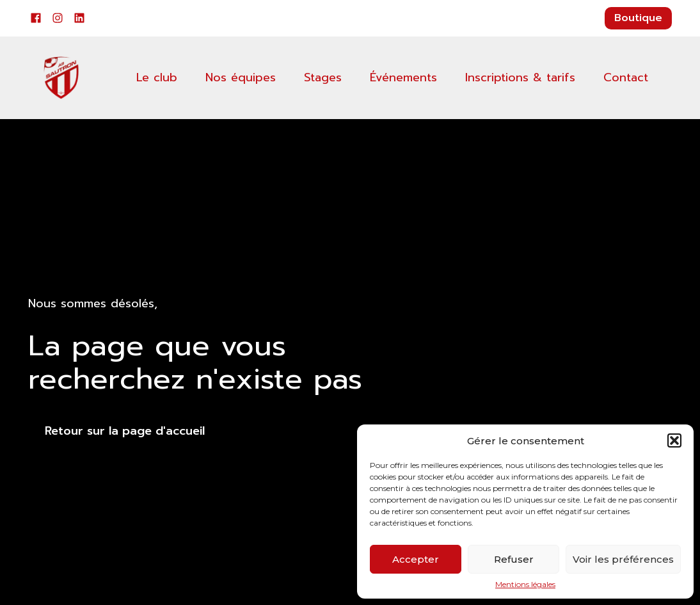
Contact (626, 77)
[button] (674, 440)
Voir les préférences (623, 559)
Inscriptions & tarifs (520, 77)
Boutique (638, 18)
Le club (157, 77)
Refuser (514, 559)
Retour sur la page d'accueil (125, 431)
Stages (323, 77)
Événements (403, 77)
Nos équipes (241, 77)
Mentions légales (525, 585)
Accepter (416, 559)
